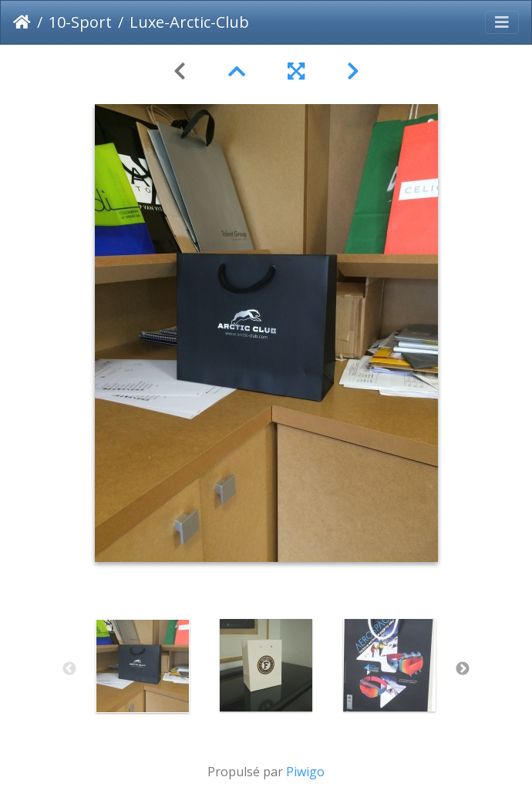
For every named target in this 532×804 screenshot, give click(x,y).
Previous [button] (69, 669)
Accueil (22, 22)
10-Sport (80, 22)
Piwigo (305, 772)
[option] (143, 666)
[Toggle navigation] (502, 22)
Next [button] (463, 669)
